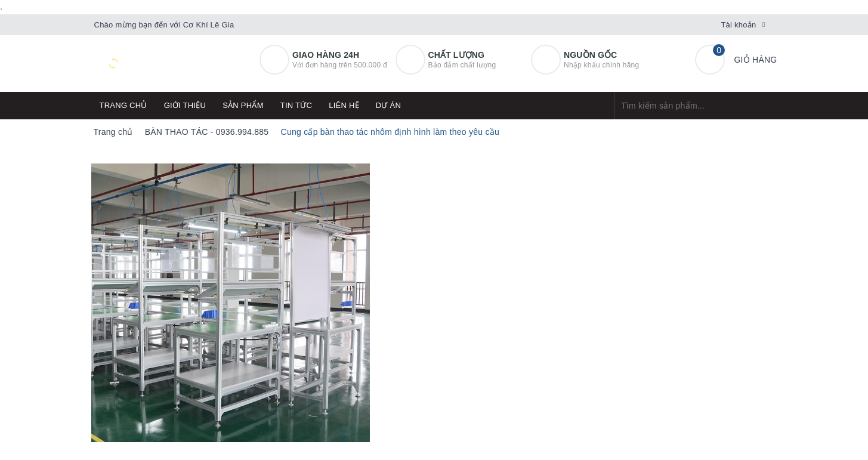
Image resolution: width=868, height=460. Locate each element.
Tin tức (296, 105)
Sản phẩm (243, 105)
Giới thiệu (185, 105)
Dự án (388, 105)
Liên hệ (344, 105)
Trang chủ (123, 105)
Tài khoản (738, 25)
